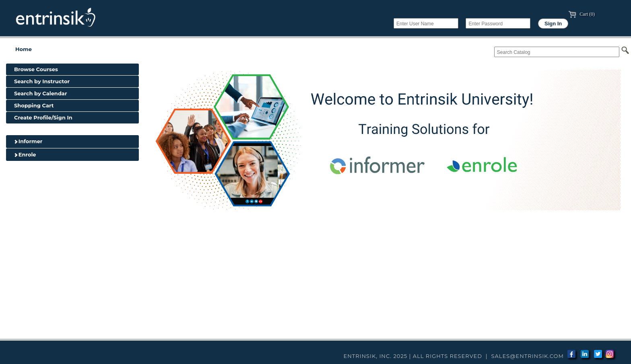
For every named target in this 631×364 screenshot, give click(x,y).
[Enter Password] (498, 23)
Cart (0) (582, 14)
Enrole (25, 154)
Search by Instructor (42, 81)
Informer (28, 141)
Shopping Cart (34, 105)
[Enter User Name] (426, 23)
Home (24, 49)
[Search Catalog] (557, 52)
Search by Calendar (41, 93)
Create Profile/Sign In (43, 117)
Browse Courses (36, 69)
